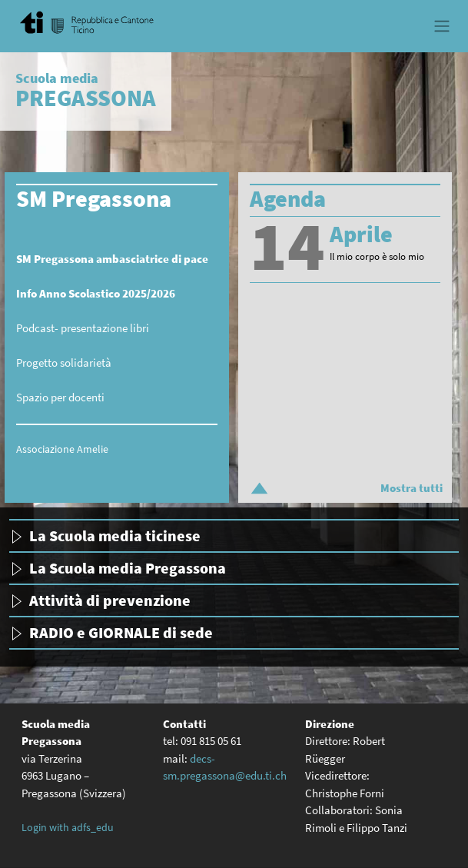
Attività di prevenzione (110, 600)
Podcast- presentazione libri (83, 328)
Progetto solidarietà (64, 362)
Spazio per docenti (60, 397)
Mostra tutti (412, 488)
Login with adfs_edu (68, 827)
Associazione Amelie (62, 449)
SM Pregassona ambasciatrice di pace (112, 259)
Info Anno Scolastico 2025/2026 (96, 293)
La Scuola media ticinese (115, 535)
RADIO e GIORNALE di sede (121, 632)
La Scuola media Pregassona (128, 568)
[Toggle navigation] (441, 26)
